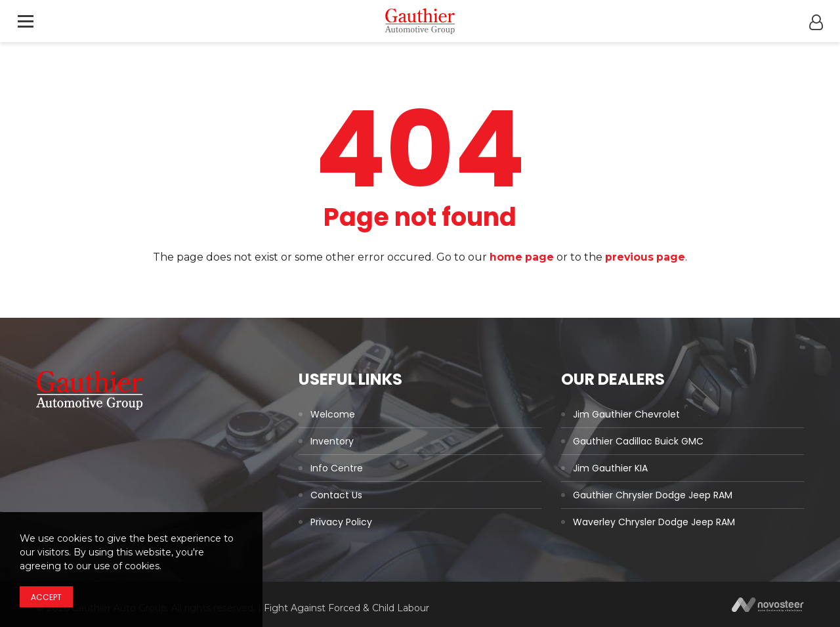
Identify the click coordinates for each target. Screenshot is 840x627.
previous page (646, 257)
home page (521, 257)
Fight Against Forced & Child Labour (346, 608)
